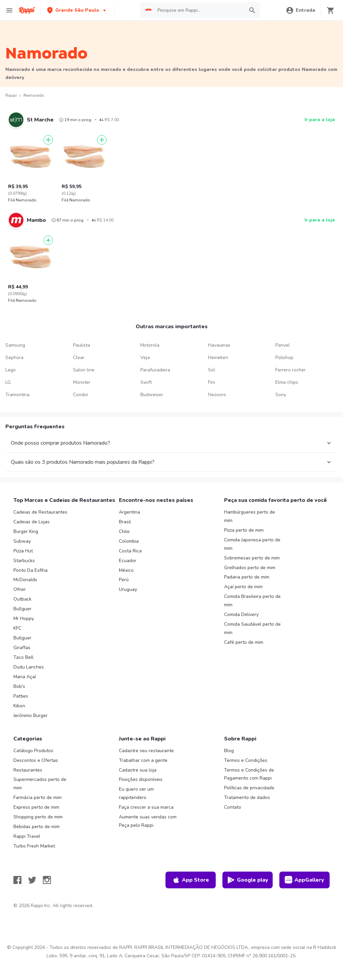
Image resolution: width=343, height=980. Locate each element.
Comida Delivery (241, 614)
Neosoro (217, 395)
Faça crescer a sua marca (146, 807)
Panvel (283, 345)
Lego (11, 370)
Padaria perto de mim (247, 577)
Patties (21, 696)
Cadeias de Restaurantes (40, 512)
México (126, 570)
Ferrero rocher (291, 370)
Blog (229, 751)
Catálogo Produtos (33, 751)
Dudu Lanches (29, 667)
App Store (191, 880)
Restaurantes (28, 770)
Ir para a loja (320, 120)
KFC (17, 628)
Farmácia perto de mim (38, 797)
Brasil (125, 522)
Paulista (82, 345)
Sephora (14, 358)
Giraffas (22, 648)
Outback (22, 599)
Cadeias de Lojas (31, 522)
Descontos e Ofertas (36, 760)
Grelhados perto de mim (250, 568)
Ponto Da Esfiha (30, 570)
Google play (248, 880)
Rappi (11, 95)
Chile (124, 531)
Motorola (150, 345)
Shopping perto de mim (38, 817)
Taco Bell (23, 657)
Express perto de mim (36, 807)
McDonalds (25, 580)
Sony (281, 395)
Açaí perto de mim (243, 587)
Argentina (129, 512)
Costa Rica (130, 551)
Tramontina (17, 395)
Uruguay (128, 589)
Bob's (19, 686)
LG (8, 382)
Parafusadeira (155, 370)
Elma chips (287, 382)
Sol (212, 370)
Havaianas (219, 345)
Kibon (19, 706)
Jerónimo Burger (30, 716)
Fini (212, 382)
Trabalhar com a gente (143, 760)
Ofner (20, 589)
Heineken (218, 358)
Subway (22, 541)
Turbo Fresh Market (34, 846)
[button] (77, 10)
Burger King (26, 531)
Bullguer (22, 609)
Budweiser (152, 395)
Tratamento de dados (247, 797)
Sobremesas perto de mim (252, 558)
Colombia (129, 541)
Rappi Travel (27, 836)
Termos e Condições (246, 760)
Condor (81, 395)
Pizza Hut (23, 551)
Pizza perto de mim (244, 530)
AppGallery (304, 880)
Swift (146, 382)
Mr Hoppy (24, 618)
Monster (82, 382)
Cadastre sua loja (138, 770)
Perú (124, 580)
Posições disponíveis (141, 779)
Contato (233, 807)
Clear (79, 358)
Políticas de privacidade (249, 788)
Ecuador (128, 561)
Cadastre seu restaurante (146, 751)
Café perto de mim (244, 642)
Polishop (284, 358)
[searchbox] (199, 10)
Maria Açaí (25, 677)
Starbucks (24, 561)
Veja (145, 358)
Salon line (84, 370)
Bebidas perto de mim (37, 827)
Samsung (15, 345)
